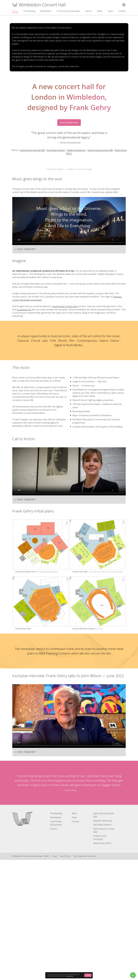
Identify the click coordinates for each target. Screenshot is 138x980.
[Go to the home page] (39, 5)
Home (15, 11)
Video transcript (26, 369)
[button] (124, 5)
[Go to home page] (23, 939)
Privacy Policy (70, 976)
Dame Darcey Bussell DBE (32, 204)
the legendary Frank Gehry (65, 426)
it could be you (24, 430)
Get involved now (69, 177)
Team (110, 11)
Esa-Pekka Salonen (56, 204)
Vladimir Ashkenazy (76, 204)
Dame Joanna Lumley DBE (100, 204)
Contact (122, 11)
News (100, 11)
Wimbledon (46, 11)
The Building (29, 11)
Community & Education (68, 11)
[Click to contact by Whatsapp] (133, 975)
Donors (89, 11)
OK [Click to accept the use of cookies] (88, 975)
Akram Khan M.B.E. (103, 963)
